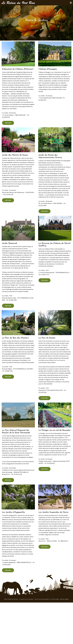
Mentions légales (64, 599)
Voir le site (8, 123)
